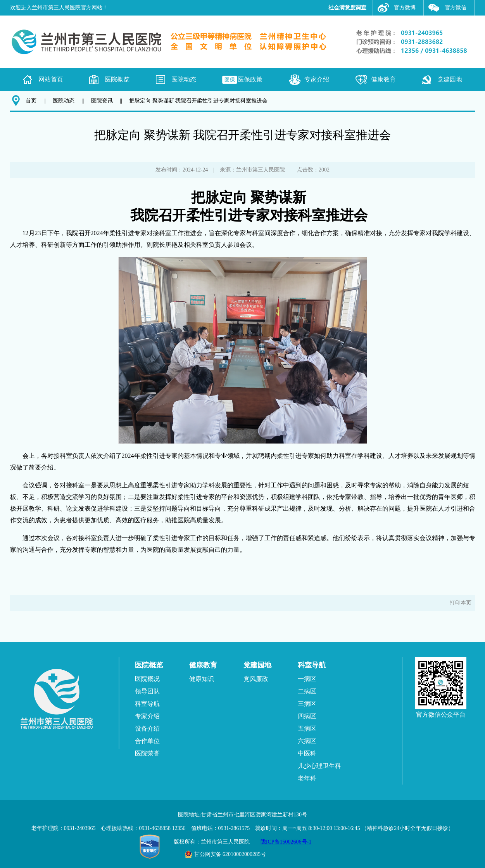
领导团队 (147, 691)
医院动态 (184, 79)
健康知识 (202, 679)
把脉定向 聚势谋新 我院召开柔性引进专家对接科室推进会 (198, 101)
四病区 (307, 716)
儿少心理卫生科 (319, 766)
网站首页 (51, 79)
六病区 (307, 741)
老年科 (307, 778)
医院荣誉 (147, 753)
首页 (31, 101)
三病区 (307, 704)
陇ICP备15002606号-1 (286, 842)
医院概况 (147, 679)
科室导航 (147, 704)
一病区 (307, 679)
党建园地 (450, 79)
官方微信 (456, 8)
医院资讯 (102, 101)
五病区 (307, 729)
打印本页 (461, 603)
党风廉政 (256, 679)
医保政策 (250, 79)
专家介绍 (317, 79)
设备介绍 (147, 729)
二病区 (307, 691)
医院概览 (117, 79)
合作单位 (147, 741)
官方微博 (405, 8)
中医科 (307, 753)
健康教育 (383, 79)
